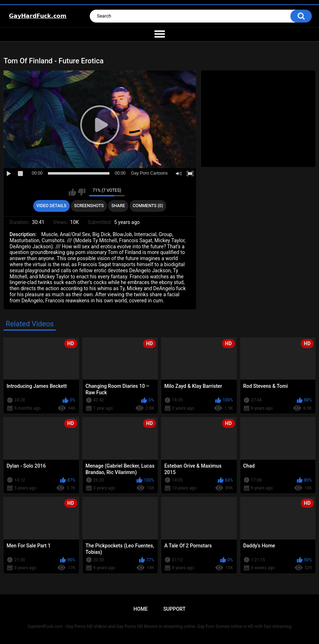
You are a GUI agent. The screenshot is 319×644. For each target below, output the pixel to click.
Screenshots (89, 206)
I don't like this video (82, 192)
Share (118, 206)
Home (141, 609)
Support (175, 609)
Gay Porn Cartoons (149, 173)
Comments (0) (148, 206)
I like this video (72, 192)
